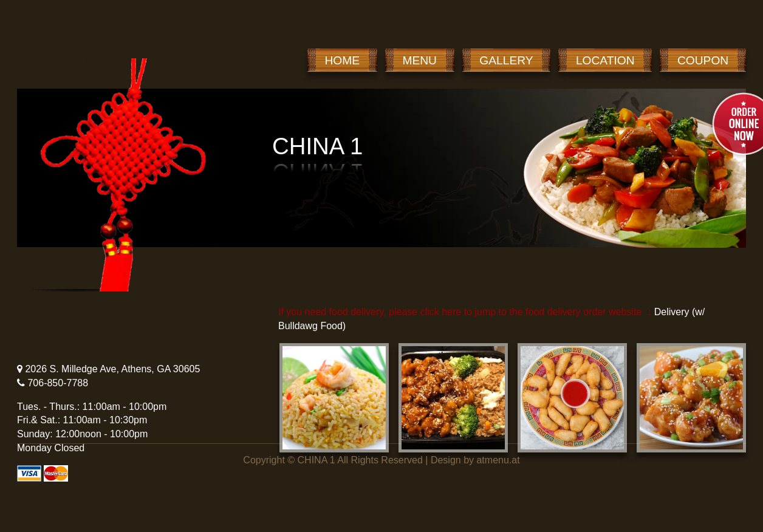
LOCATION (605, 60)
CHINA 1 (316, 460)
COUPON (703, 60)
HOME (343, 60)
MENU (419, 60)
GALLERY (506, 60)
